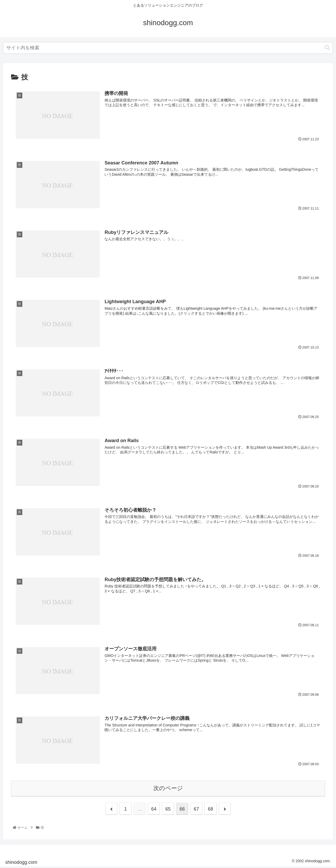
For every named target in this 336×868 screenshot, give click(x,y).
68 (211, 810)
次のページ (168, 789)
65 (168, 810)
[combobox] (168, 48)
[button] (327, 48)
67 (196, 810)
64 (154, 810)
